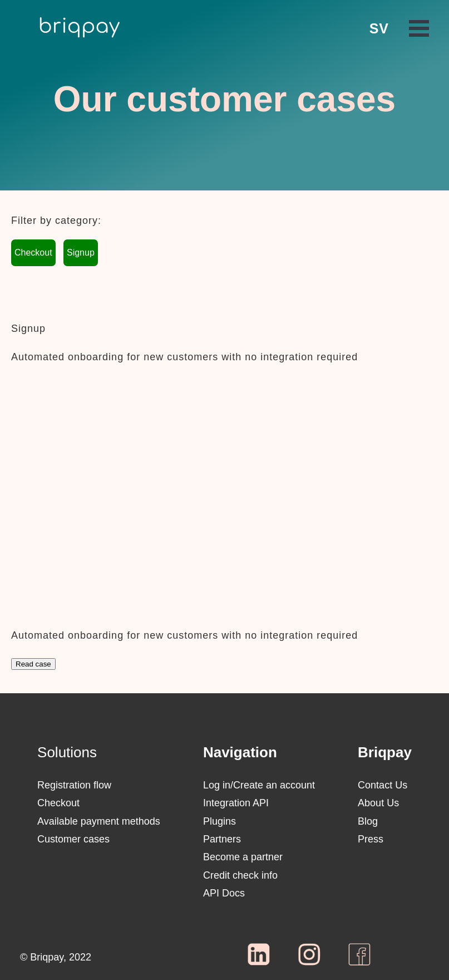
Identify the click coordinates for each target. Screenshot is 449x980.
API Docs (224, 893)
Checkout (33, 253)
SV (379, 28)
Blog (368, 821)
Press (371, 839)
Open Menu (419, 28)
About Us (378, 803)
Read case (33, 664)
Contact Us (383, 785)
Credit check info (240, 875)
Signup (81, 253)
